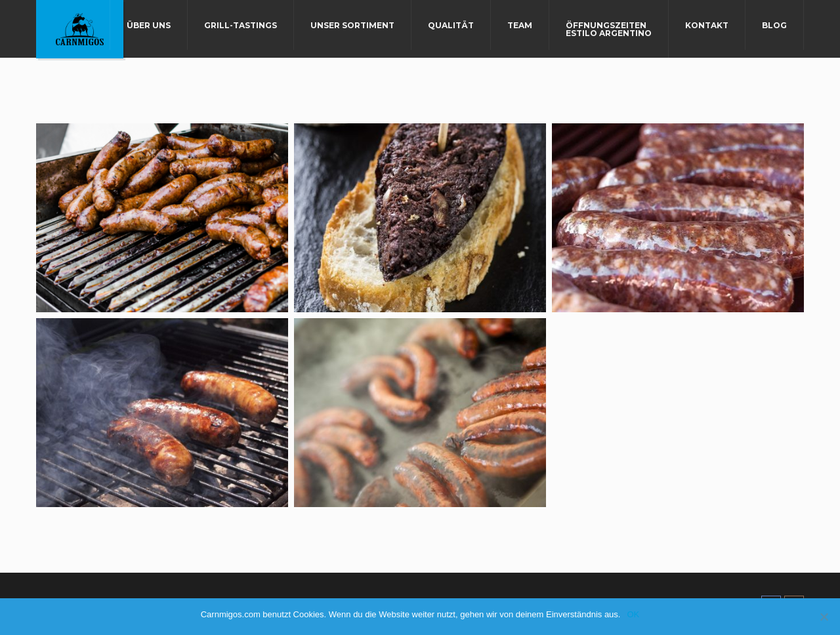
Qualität (451, 25)
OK (633, 614)
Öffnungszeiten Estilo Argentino (609, 29)
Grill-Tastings (241, 25)
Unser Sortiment (352, 25)
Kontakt (707, 25)
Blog (774, 25)
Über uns (149, 25)
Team (520, 25)
